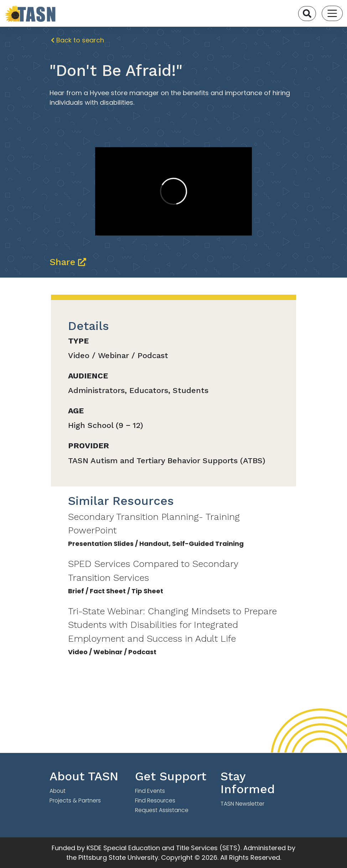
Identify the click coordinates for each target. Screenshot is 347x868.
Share (68, 262)
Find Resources (155, 800)
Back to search (77, 40)
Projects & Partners (75, 800)
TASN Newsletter (242, 804)
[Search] (307, 14)
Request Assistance (162, 810)
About (58, 791)
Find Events (150, 791)
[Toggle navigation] (332, 13)
